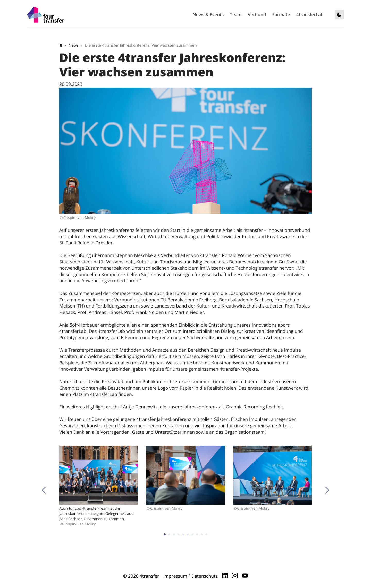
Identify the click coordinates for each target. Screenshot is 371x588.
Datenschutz (204, 576)
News (74, 45)
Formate (281, 15)
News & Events (208, 15)
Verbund (257, 15)
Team (236, 15)
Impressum (175, 576)
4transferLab (310, 15)
